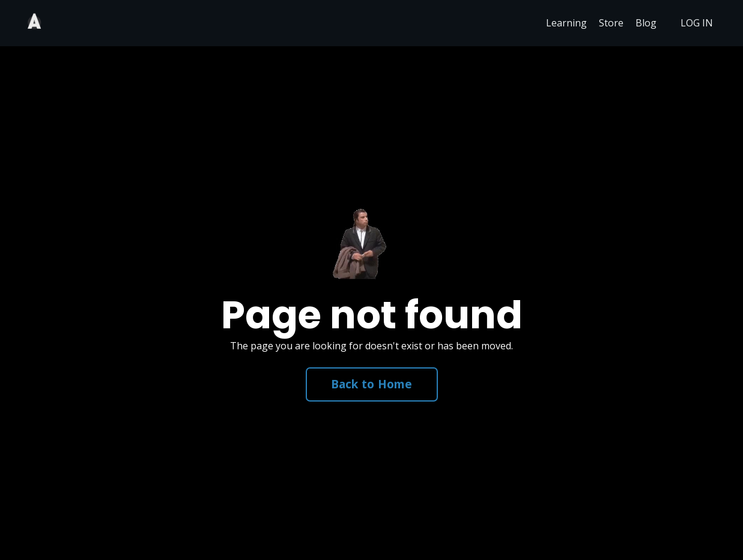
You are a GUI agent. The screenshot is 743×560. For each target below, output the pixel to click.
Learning (566, 23)
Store (611, 23)
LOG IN (697, 23)
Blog (646, 23)
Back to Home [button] (372, 384)
